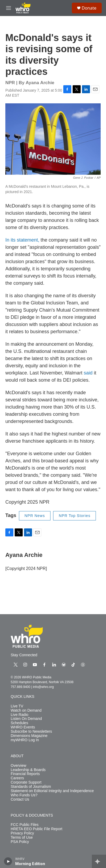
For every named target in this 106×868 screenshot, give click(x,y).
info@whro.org (43, 687)
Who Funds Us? (24, 795)
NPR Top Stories (74, 516)
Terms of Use (22, 838)
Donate (89, 8)
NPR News (35, 516)
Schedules (19, 723)
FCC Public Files (25, 825)
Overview (18, 766)
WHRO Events (23, 727)
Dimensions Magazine (29, 736)
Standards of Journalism (31, 787)
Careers (17, 778)
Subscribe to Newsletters (31, 732)
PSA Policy (20, 842)
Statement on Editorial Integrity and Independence (52, 791)
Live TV (17, 706)
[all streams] (99, 861)
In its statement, (23, 240)
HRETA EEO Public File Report (36, 829)
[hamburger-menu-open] (9, 8)
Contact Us (20, 799)
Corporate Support (26, 782)
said (88, 373)
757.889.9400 (20, 687)
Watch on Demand (26, 710)
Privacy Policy (22, 833)
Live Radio (19, 715)
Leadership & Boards (28, 770)
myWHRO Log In (25, 740)
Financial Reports (25, 774)
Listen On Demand (26, 719)
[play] (8, 861)
